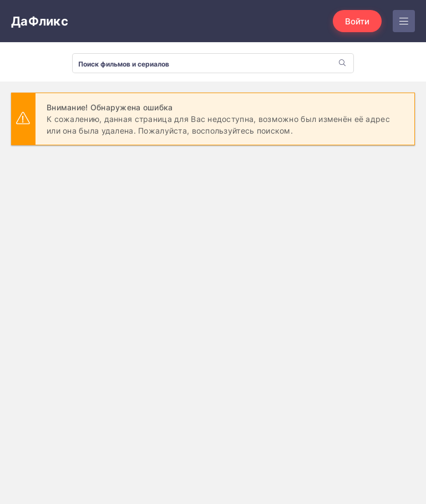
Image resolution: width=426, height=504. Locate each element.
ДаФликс (40, 21)
